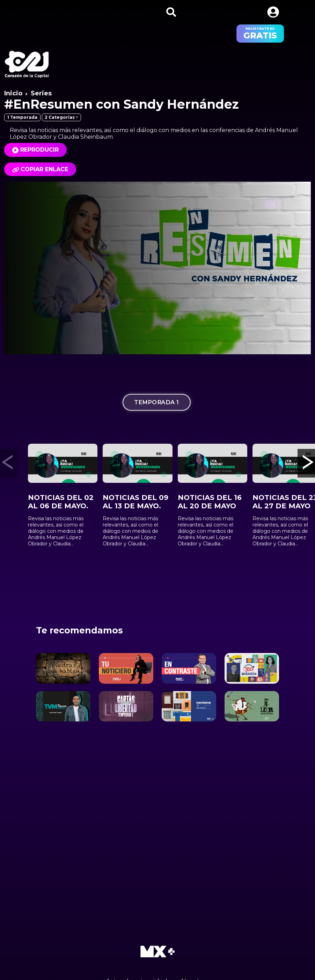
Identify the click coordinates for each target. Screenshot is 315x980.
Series (41, 93)
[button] (273, 12)
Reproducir (39, 150)
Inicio (13, 93)
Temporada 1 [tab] (157, 402)
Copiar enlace (40, 169)
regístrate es (260, 34)
